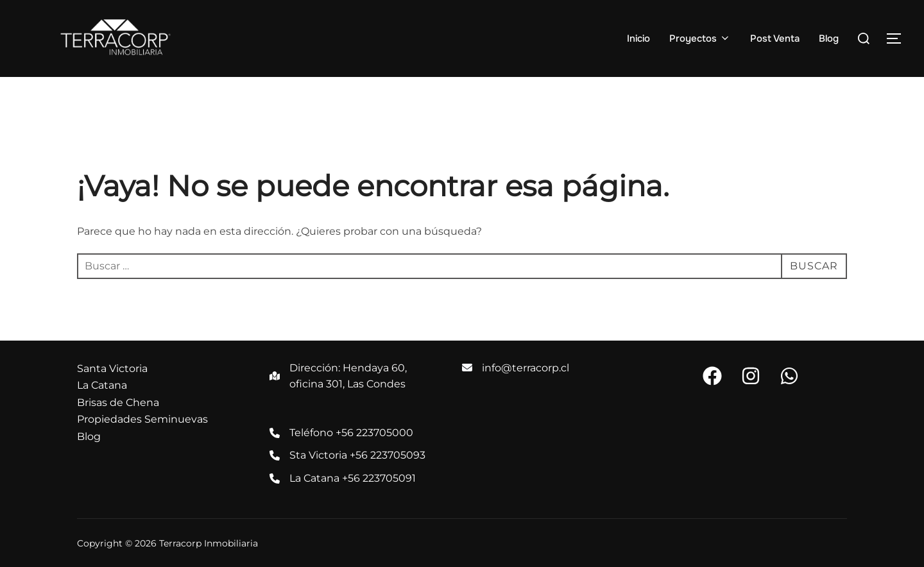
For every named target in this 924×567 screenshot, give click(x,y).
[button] (712, 376)
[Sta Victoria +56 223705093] (347, 455)
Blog (829, 38)
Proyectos (700, 38)
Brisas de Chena (118, 402)
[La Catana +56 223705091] (343, 478)
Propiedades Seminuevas (142, 419)
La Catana (102, 385)
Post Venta (775, 38)
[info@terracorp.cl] (516, 368)
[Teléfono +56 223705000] (341, 433)
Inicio (638, 38)
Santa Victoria (112, 368)
